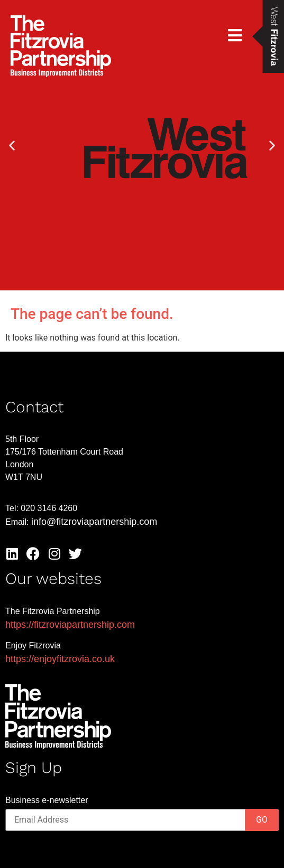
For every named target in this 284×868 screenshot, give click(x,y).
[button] (12, 145)
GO (262, 820)
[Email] (142, 820)
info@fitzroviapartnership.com (94, 522)
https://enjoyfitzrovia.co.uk (60, 659)
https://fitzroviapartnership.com (70, 625)
